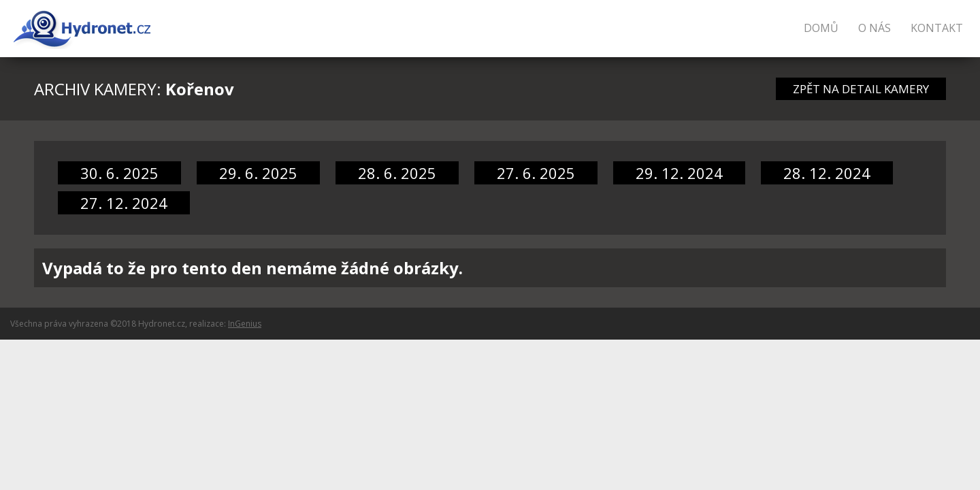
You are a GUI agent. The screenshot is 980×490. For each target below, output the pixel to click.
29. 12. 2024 (679, 173)
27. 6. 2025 (536, 173)
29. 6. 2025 (258, 173)
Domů (821, 28)
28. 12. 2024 (827, 173)
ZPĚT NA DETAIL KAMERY (861, 89)
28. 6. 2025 (397, 173)
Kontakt (937, 28)
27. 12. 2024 (124, 203)
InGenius (245, 324)
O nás (875, 28)
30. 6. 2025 (119, 173)
